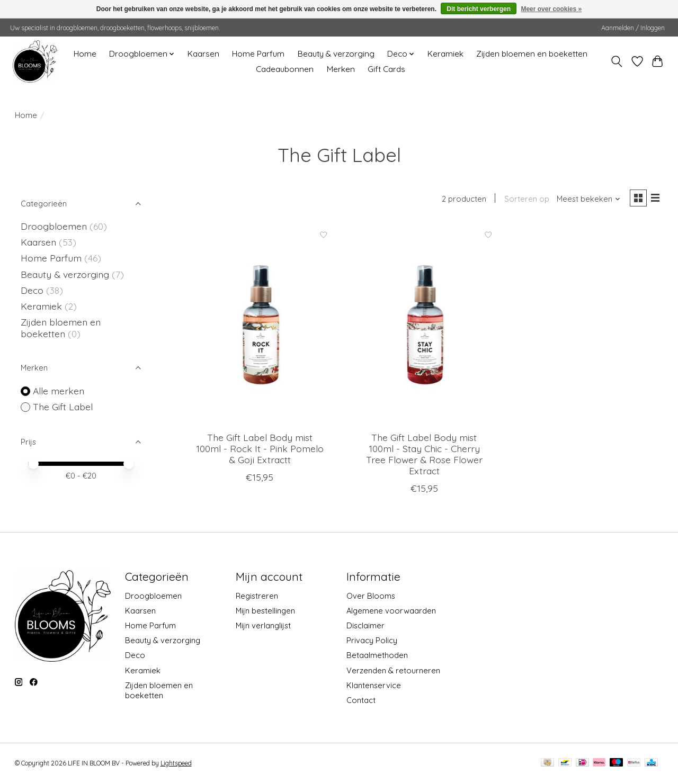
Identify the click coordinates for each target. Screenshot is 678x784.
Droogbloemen (54, 226)
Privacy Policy (372, 642)
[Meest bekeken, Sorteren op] (586, 200)
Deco (32, 290)
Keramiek (445, 54)
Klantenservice (374, 686)
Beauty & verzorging (336, 54)
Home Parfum (258, 54)
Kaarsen (203, 54)
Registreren (257, 597)
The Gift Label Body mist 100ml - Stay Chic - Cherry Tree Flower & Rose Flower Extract (424, 455)
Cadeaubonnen (285, 69)
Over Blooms (371, 597)
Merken (341, 69)
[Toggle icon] (616, 61)
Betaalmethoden (377, 657)
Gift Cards (386, 69)
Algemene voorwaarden (391, 612)
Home (85, 54)
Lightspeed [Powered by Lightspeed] (176, 764)
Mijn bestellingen (265, 612)
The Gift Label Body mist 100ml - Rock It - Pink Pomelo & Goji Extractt (260, 449)
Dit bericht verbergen (479, 9)
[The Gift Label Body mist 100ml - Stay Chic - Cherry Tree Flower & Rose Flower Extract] (424, 325)
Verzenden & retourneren (393, 672)
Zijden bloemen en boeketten (532, 54)
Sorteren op (524, 200)
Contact (361, 701)
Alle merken (59, 391)
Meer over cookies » (551, 9)
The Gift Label (63, 407)
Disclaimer (365, 627)
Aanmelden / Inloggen (633, 28)
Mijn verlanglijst (263, 627)
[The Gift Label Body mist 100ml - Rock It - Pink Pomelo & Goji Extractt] (260, 325)
